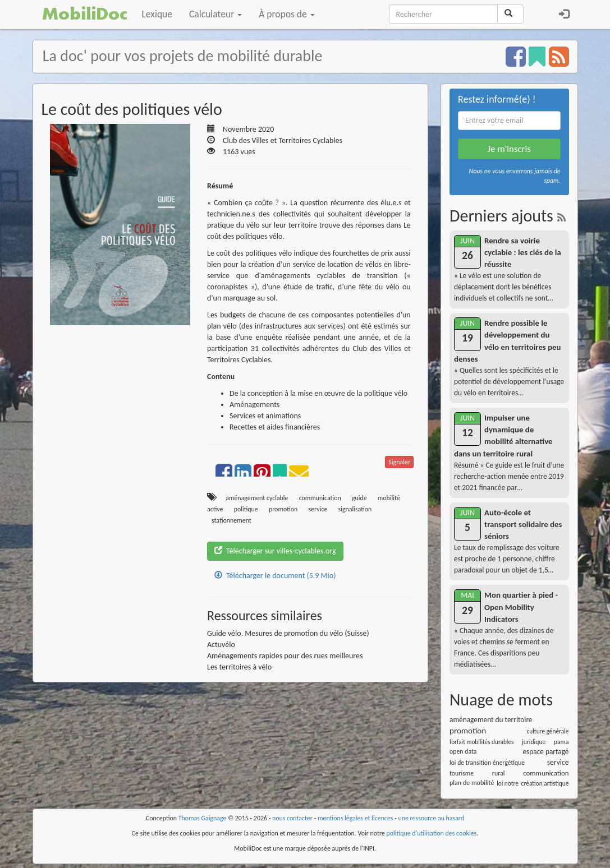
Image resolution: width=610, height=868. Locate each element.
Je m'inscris (509, 149)
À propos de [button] (286, 14)
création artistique (545, 783)
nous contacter (292, 818)
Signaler (399, 462)
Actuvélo (221, 645)
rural (499, 773)
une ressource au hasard (432, 818)
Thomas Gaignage (203, 818)
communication (320, 498)
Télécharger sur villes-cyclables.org (275, 551)
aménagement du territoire (491, 720)
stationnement (231, 520)
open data (463, 751)
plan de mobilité (472, 783)
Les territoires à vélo (239, 667)
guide (359, 498)
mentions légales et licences (356, 818)
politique (246, 509)
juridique (534, 742)
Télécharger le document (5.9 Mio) (275, 576)
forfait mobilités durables (481, 742)
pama (561, 742)
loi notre (508, 783)
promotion (283, 509)
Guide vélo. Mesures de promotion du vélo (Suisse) (288, 633)
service (318, 509)
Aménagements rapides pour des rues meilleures (285, 656)
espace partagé (545, 752)
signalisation (355, 509)
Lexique (157, 14)
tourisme (462, 773)
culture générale (547, 731)
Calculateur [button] (215, 14)
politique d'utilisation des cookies (432, 833)
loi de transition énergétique (487, 763)
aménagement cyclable (257, 498)
